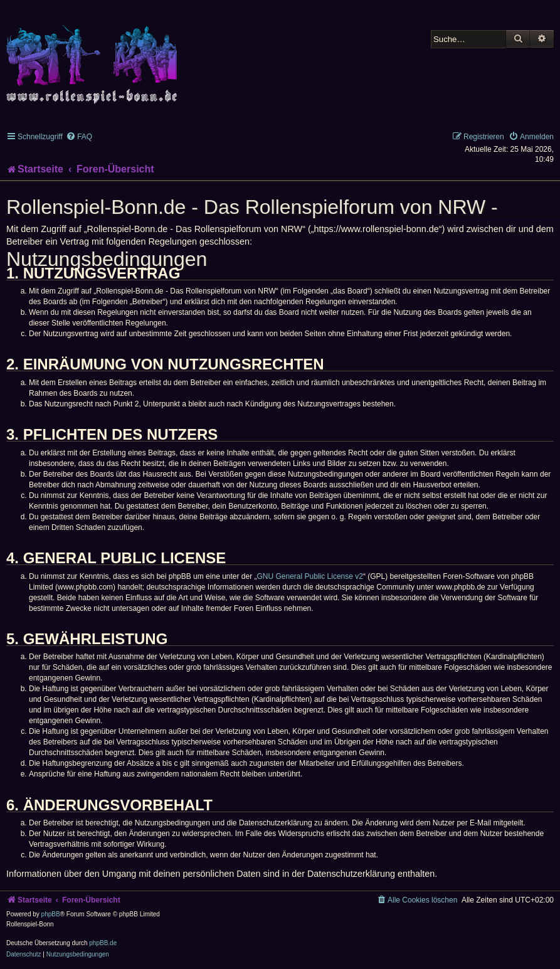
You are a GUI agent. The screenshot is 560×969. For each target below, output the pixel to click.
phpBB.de (103, 943)
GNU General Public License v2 (310, 576)
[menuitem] (79, 137)
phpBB (51, 914)
